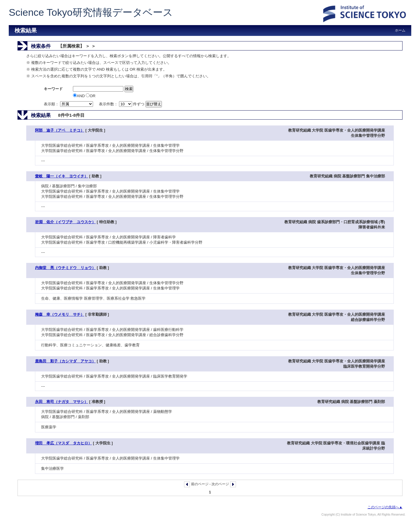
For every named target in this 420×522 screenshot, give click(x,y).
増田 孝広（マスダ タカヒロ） (63, 443)
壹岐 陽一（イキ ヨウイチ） (62, 176)
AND (79, 96)
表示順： (69, 104)
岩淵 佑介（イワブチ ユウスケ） (65, 222)
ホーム (400, 30)
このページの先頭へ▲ (385, 507)
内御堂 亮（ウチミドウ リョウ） (65, 268)
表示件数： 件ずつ (122, 104)
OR (91, 96)
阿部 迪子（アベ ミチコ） (60, 130)
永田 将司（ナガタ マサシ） (62, 402)
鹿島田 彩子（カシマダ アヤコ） (65, 361)
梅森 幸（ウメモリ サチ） (60, 314)
